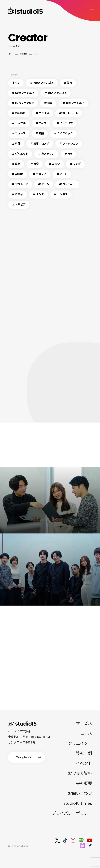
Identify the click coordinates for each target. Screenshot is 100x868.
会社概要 (84, 783)
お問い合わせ (80, 793)
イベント (84, 763)
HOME (10, 54)
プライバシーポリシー (72, 813)
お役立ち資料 (80, 773)
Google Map (25, 757)
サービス (84, 723)
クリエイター (80, 743)
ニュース (84, 733)
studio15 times (78, 803)
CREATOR (24, 54)
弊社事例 (84, 753)
